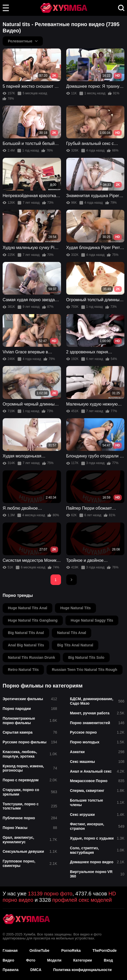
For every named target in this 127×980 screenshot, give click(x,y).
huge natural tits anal (27, 608)
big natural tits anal (26, 633)
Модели (54, 960)
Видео (8, 960)
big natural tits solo (86, 657)
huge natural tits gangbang (33, 620)
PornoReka (71, 950)
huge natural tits (75, 608)
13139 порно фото (50, 894)
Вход (108, 960)
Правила (11, 970)
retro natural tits (23, 670)
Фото (31, 960)
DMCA (36, 970)
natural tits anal (72, 633)
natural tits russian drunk (31, 657)
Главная (10, 950)
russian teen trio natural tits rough (84, 670)
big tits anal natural (75, 645)
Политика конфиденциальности (82, 970)
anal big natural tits (26, 645)
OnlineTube (39, 950)
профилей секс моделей (82, 900)
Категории (83, 960)
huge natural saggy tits (92, 620)
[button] (6, 8)
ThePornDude (105, 950)
